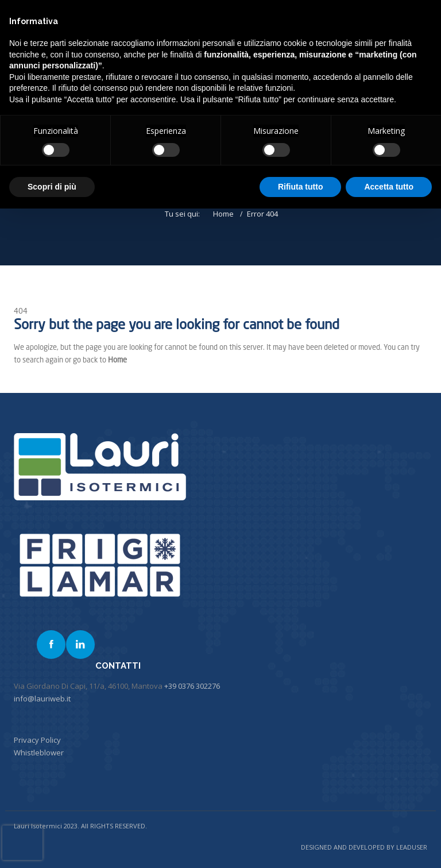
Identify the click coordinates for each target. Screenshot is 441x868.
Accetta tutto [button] (389, 187)
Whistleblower (39, 753)
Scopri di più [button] (52, 187)
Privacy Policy (37, 740)
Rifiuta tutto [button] (301, 187)
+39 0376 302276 (192, 686)
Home (223, 214)
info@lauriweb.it (42, 699)
